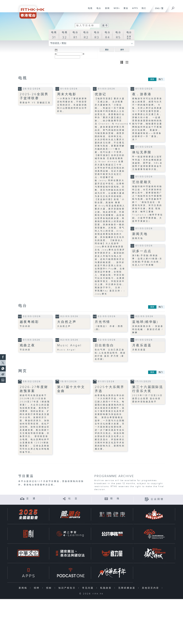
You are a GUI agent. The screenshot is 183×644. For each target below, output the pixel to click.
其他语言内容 (151, 588)
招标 (50, 588)
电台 (98, 10)
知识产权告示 (68, 588)
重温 (125, 10)
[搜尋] (173, 7)
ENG (157, 8)
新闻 (106, 10)
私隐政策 (107, 588)
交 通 (31, 499)
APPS (134, 10)
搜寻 (122, 50)
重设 (107, 50)
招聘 (37, 588)
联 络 (115, 499)
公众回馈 (157, 499)
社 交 (73, 499)
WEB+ (116, 10)
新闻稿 (24, 588)
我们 (143, 10)
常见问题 (89, 588)
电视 (89, 10)
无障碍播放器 (127, 588)
